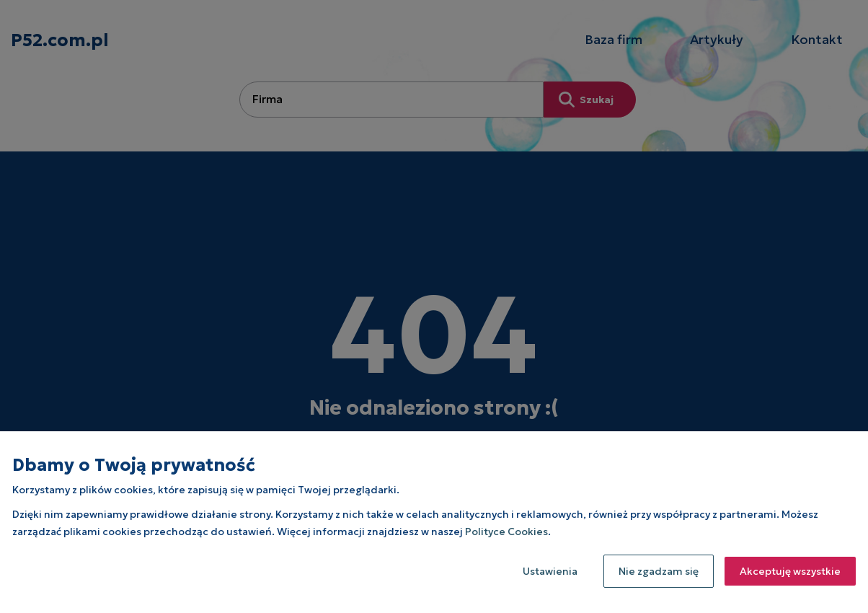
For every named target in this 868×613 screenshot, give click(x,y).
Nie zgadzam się (659, 571)
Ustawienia (550, 571)
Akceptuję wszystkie (790, 571)
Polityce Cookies (506, 532)
